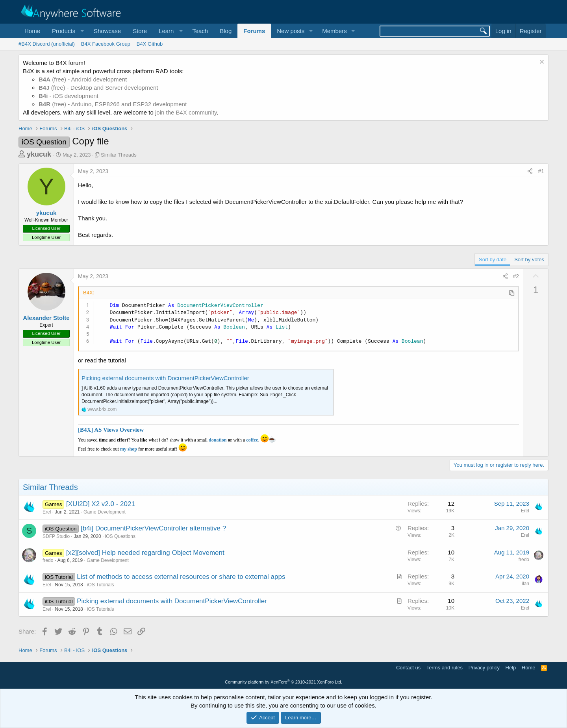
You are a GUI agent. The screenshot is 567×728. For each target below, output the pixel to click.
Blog (226, 31)
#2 (516, 276)
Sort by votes (529, 260)
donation (218, 440)
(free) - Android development (83, 79)
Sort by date (493, 260)
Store (140, 31)
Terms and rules (445, 668)
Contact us (408, 668)
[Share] (530, 172)
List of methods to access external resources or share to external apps (181, 577)
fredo (48, 560)
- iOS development (69, 96)
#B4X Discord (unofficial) (47, 44)
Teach (200, 31)
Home (32, 31)
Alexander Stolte (46, 318)
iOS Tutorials (101, 585)
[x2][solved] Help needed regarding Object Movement (145, 553)
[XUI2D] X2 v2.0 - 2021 (101, 504)
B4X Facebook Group (106, 44)
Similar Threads (119, 155)
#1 (541, 171)
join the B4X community (186, 112)
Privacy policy (484, 668)
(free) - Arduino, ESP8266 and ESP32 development (113, 104)
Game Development (105, 512)
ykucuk (39, 154)
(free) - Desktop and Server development (98, 88)
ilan (525, 584)
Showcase (107, 31)
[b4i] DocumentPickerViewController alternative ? (153, 528)
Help (511, 668)
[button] (67, 31)
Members (334, 31)
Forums (254, 31)
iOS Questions (120, 536)
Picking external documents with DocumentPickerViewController (165, 378)
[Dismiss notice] (541, 63)
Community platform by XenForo (283, 682)
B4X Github (150, 44)
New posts (291, 31)
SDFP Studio (56, 536)
